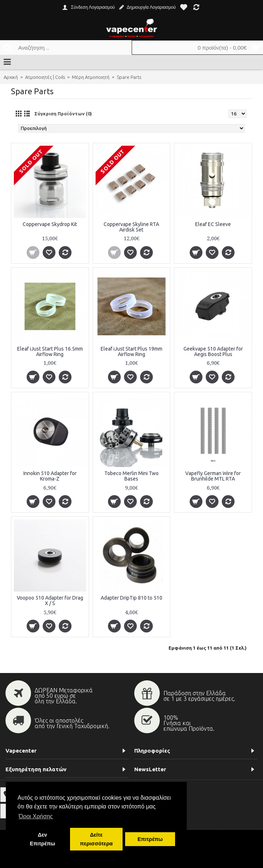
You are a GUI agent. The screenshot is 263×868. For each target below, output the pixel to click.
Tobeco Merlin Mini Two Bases (131, 476)
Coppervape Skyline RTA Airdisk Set (131, 227)
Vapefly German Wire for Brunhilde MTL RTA (213, 476)
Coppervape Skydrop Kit (50, 224)
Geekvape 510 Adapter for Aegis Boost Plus (213, 351)
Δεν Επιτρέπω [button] (42, 839)
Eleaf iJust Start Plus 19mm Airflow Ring (131, 351)
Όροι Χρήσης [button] (36, 816)
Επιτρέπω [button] (150, 839)
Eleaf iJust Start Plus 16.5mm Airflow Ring (50, 351)
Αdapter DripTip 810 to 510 (131, 598)
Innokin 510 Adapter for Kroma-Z (50, 476)
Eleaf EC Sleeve (213, 224)
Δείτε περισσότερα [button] (96, 839)
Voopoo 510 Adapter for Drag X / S (50, 601)
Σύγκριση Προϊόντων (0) (63, 114)
